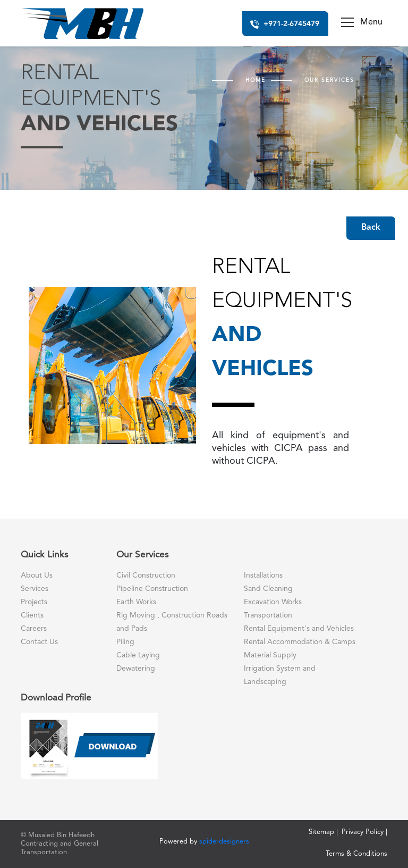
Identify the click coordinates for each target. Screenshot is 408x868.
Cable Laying (138, 655)
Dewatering (136, 669)
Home (256, 80)
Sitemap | (323, 832)
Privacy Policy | (364, 832)
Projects (34, 602)
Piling (125, 642)
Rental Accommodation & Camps (300, 642)
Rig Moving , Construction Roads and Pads (172, 622)
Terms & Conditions (356, 854)
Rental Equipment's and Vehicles (299, 629)
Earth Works (136, 602)
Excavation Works (273, 602)
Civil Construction (146, 575)
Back (371, 228)
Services (35, 589)
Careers (34, 629)
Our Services (329, 80)
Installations (263, 575)
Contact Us (39, 642)
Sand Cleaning (268, 589)
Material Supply (270, 655)
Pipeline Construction (152, 589)
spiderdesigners (224, 842)
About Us (37, 575)
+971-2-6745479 (285, 23)
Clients (32, 615)
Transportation (268, 615)
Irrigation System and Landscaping (280, 675)
